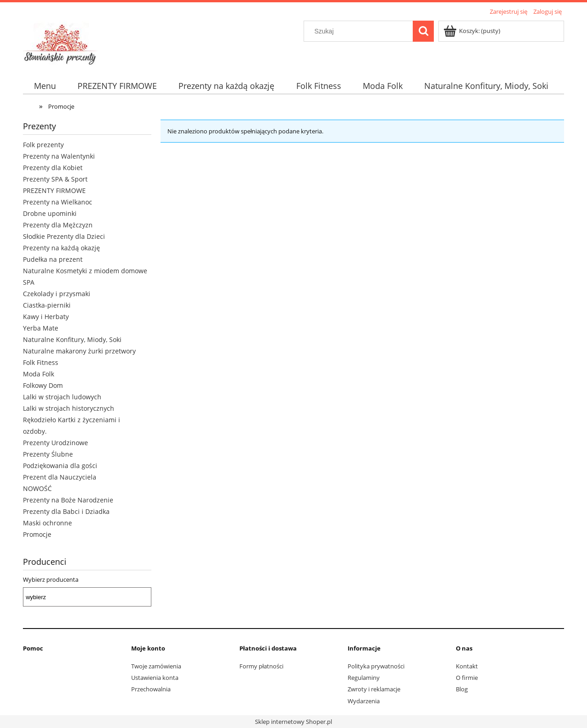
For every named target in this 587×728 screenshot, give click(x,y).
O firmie (467, 678)
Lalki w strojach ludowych (62, 397)
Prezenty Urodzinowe (55, 443)
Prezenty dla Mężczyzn (58, 225)
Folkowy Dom (43, 385)
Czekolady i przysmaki (57, 294)
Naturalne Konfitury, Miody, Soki (72, 339)
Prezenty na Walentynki (59, 156)
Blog (462, 689)
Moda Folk (39, 374)
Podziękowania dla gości (60, 466)
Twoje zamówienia (156, 666)
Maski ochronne (47, 523)
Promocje (37, 534)
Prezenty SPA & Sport (55, 179)
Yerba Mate (41, 328)
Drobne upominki (50, 213)
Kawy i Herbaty (46, 317)
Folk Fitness (41, 362)
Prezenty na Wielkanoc (58, 202)
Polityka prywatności (376, 666)
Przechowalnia (151, 689)
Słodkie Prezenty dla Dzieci (64, 236)
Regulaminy (364, 678)
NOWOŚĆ (37, 488)
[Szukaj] (423, 31)
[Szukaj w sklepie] (360, 31)
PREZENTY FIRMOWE (54, 190)
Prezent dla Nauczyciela (60, 477)
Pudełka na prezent (53, 259)
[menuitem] (45, 86)
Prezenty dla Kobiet (53, 168)
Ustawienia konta (155, 678)
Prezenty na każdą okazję (61, 248)
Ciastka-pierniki (47, 305)
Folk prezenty (43, 145)
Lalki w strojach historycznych (69, 408)
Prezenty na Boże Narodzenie (68, 500)
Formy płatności (261, 666)
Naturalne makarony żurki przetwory (79, 351)
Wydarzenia (364, 701)
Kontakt (467, 666)
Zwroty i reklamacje (374, 689)
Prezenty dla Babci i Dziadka (66, 511)
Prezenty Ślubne (48, 454)
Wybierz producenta (51, 579)
